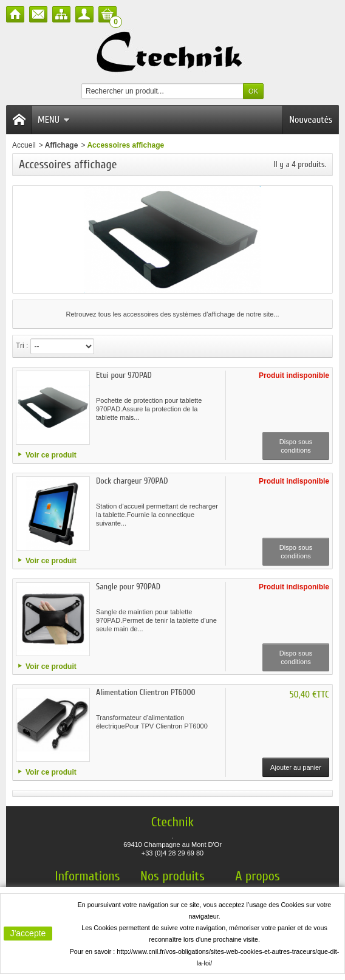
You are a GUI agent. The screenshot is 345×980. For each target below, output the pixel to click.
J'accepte (28, 933)
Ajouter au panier (296, 767)
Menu (54, 120)
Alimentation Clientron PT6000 (146, 692)
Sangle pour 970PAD (128, 587)
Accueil (24, 145)
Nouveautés (311, 120)
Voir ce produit (51, 455)
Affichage (62, 145)
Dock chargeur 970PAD (132, 481)
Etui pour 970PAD (124, 375)
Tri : (22, 346)
